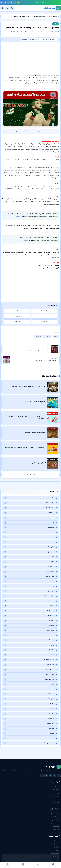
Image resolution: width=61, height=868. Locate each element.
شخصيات (47, 337)
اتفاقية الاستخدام (55, 799)
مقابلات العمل (56, 823)
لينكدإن (44, 322)
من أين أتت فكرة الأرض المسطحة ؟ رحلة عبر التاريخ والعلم (29, 387)
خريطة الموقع (56, 802)
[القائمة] (2, 8)
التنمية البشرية (56, 814)
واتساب (44, 316)
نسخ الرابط (33, 40)
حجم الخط (54, 40)
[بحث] (12, 8)
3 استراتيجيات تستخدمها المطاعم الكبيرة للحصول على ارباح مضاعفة (25, 448)
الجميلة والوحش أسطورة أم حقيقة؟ (35, 432)
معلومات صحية (56, 841)
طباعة (24, 40)
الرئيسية (58, 787)
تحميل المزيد (31, 475)
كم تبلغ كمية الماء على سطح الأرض (35, 402)
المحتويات (44, 40)
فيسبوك (44, 311)
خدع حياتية (57, 829)
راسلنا (58, 793)
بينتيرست (17, 322)
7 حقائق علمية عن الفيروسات (37, 463)
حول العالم (57, 857)
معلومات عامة (56, 853)
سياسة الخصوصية (55, 796)
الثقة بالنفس (56, 820)
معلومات (38, 337)
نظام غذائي (57, 844)
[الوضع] (7, 8)
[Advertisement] (31, 58)
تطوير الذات (57, 817)
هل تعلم (57, 847)
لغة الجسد (57, 826)
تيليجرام (17, 316)
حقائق (56, 24)
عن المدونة (57, 790)
